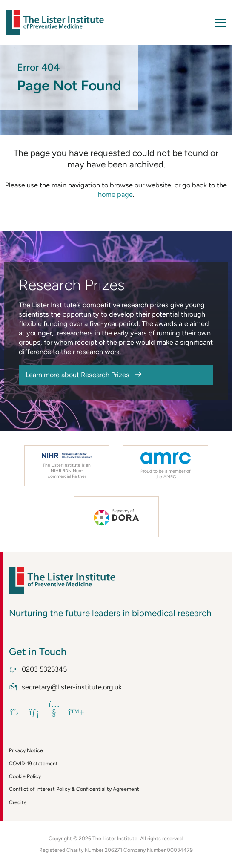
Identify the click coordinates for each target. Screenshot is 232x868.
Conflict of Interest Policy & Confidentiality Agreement (74, 789)
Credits (18, 802)
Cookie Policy (25, 776)
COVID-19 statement (33, 763)
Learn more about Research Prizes (77, 375)
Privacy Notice (26, 750)
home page (115, 195)
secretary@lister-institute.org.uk (65, 687)
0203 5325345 (38, 669)
